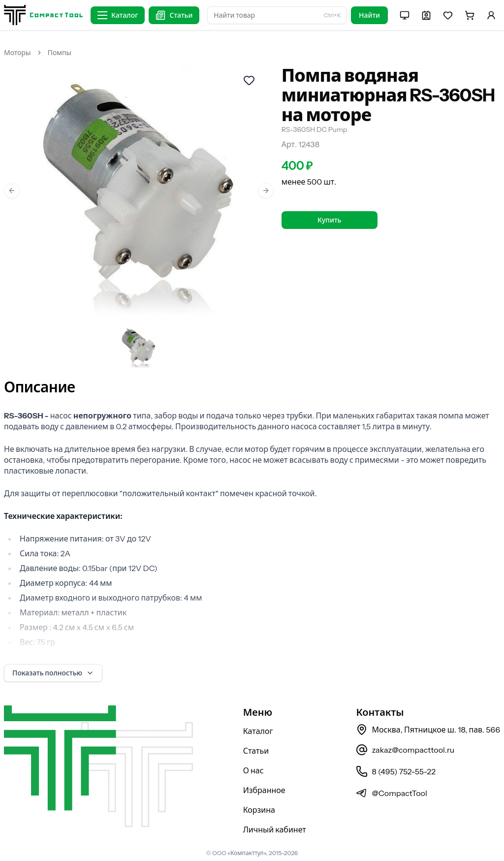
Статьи (256, 751)
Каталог (258, 731)
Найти (369, 15)
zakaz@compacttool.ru (405, 750)
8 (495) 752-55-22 (395, 771)
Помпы (60, 53)
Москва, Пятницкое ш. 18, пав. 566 (428, 730)
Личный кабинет (275, 829)
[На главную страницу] (43, 15)
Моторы (17, 53)
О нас (253, 770)
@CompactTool (391, 793)
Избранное (264, 790)
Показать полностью (53, 673)
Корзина (259, 810)
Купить (329, 220)
